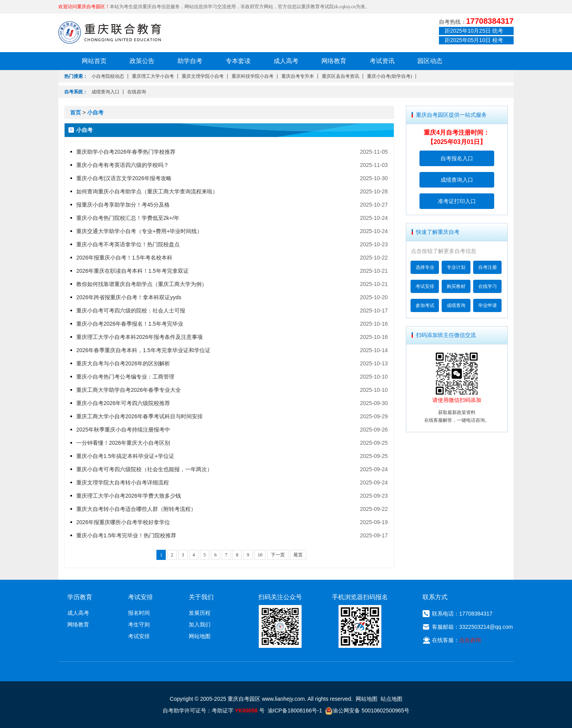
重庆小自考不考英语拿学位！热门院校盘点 (128, 244)
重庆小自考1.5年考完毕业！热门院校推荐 (126, 535)
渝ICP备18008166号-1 (295, 710)
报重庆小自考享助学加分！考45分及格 (123, 205)
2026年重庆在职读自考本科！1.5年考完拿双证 (132, 271)
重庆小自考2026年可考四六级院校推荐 (123, 403)
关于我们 (201, 597)
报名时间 (139, 613)
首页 (75, 112)
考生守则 (139, 625)
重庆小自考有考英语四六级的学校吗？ (123, 165)
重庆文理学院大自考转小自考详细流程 (123, 482)
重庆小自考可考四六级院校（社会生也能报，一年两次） (144, 469)
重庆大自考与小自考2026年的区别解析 (123, 363)
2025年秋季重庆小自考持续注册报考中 (123, 430)
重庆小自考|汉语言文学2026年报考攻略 (124, 178)
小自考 (95, 112)
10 (260, 555)
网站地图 (200, 636)
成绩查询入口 (105, 92)
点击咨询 (470, 640)
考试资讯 (382, 61)
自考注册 (488, 267)
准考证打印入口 (457, 201)
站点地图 (391, 699)
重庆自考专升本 (298, 76)
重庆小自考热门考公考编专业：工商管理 (125, 377)
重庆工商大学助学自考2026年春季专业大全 (129, 390)
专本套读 (238, 61)
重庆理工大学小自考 (153, 76)
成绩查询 (456, 305)
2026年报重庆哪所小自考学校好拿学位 (123, 522)
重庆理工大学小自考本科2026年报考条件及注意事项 (139, 337)
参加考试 (425, 305)
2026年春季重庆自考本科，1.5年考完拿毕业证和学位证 (143, 350)
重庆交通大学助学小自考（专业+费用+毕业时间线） (139, 231)
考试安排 (425, 286)
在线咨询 (137, 92)
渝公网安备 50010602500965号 (367, 710)
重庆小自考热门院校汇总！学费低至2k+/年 (128, 218)
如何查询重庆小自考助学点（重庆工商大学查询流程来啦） (147, 191)
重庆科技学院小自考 (253, 76)
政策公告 (142, 61)
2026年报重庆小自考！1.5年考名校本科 (124, 258)
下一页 (278, 555)
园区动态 (430, 61)
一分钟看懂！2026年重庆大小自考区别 (123, 443)
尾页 (298, 555)
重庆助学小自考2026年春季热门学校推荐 (126, 152)
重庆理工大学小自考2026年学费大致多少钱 (129, 496)
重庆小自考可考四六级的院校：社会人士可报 (131, 310)
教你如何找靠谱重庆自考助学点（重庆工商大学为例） (142, 284)
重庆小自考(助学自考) (390, 76)
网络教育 (334, 61)
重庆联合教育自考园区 (110, 32)
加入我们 (200, 625)
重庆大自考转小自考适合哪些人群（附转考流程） (136, 509)
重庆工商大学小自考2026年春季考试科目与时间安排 (139, 416)
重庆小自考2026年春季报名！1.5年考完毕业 (130, 324)
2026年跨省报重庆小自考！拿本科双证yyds (129, 297)
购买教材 (456, 286)
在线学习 (488, 286)
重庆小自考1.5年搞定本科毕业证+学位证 (125, 456)
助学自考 (190, 61)
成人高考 (286, 61)
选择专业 (425, 267)
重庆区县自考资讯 (340, 76)
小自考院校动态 (108, 76)
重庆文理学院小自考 (203, 76)
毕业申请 (488, 305)
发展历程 (200, 613)
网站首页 (94, 61)
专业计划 (456, 267)
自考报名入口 (457, 158)
